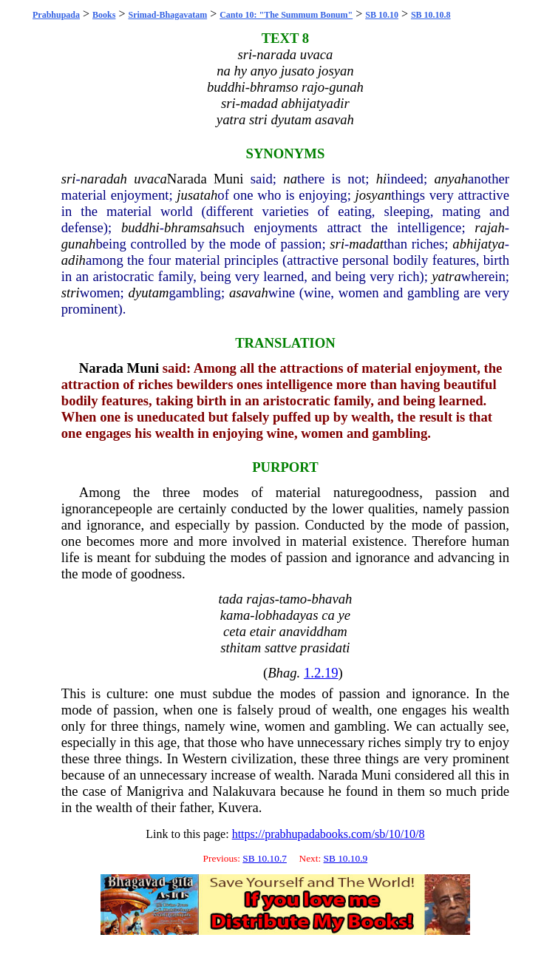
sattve (281, 648)
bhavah (331, 599)
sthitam (241, 648)
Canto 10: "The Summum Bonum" (286, 15)
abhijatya (478, 244)
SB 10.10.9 (346, 858)
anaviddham (313, 631)
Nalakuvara (244, 791)
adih (74, 260)
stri (71, 293)
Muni (228, 179)
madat (366, 244)
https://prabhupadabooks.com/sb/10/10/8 (329, 834)
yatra (446, 276)
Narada (187, 179)
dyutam (149, 293)
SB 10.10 (382, 15)
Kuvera (238, 807)
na (290, 179)
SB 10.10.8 (431, 15)
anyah (451, 179)
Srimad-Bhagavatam (167, 15)
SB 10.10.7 (265, 858)
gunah (79, 244)
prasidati (325, 648)
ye (344, 615)
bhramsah (192, 227)
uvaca (150, 179)
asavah (249, 293)
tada (230, 599)
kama (235, 615)
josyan (374, 195)
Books (104, 15)
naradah (104, 179)
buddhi (140, 227)
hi (382, 179)
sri (69, 179)
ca (328, 615)
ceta (235, 631)
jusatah (197, 195)
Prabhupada (56, 15)
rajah (489, 227)
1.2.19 (321, 673)
